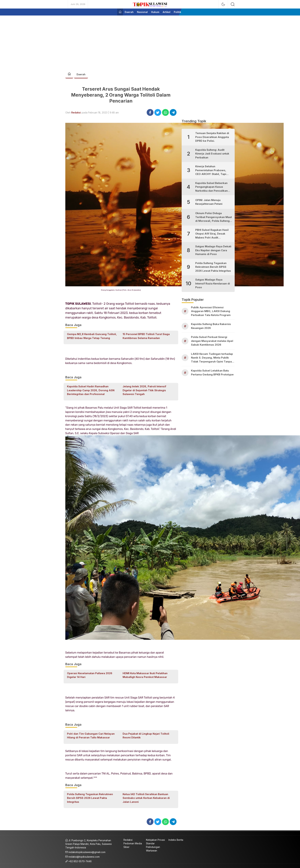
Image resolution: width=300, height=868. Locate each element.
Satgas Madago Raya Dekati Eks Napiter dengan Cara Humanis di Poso (213, 250)
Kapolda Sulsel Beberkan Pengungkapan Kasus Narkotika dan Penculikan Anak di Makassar (211, 187)
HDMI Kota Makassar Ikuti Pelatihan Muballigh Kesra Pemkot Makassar (145, 675)
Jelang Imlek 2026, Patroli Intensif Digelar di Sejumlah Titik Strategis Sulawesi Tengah (144, 390)
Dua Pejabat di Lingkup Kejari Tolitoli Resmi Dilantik (146, 736)
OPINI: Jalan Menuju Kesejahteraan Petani (209, 202)
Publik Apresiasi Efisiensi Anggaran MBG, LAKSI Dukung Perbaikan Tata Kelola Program (211, 311)
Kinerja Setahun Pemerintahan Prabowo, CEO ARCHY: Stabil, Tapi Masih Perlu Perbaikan (211, 170)
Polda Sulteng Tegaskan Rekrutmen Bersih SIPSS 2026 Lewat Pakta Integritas (90, 798)
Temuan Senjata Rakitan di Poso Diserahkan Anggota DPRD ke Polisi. (212, 137)
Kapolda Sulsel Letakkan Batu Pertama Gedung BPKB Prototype (212, 373)
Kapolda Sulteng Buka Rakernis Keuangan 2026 (211, 326)
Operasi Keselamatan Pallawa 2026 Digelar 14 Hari (90, 675)
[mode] (223, 4)
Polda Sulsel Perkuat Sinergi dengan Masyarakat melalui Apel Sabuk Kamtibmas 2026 (212, 341)
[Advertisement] (150, 42)
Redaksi (76, 113)
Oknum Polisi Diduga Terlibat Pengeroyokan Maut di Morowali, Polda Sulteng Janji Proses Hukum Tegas (214, 217)
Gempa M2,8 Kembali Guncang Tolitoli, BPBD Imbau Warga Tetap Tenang (92, 336)
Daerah (81, 74)
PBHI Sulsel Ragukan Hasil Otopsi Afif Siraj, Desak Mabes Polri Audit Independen (212, 234)
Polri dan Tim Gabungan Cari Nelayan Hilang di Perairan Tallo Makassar (91, 736)
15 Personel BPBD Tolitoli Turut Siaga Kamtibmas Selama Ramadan (146, 336)
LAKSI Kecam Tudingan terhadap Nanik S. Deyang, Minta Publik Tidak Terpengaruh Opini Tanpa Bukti (212, 358)
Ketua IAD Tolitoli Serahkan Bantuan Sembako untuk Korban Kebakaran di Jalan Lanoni (146, 798)
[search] (233, 4)
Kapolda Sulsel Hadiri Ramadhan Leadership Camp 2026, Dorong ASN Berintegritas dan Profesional (91, 390)
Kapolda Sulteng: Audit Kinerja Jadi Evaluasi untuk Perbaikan (212, 154)
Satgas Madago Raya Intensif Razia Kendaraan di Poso (213, 283)
